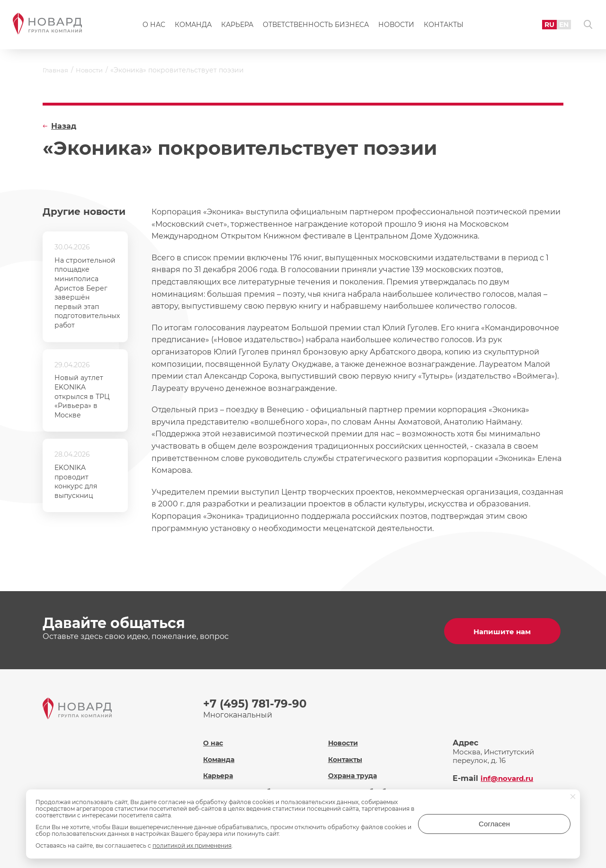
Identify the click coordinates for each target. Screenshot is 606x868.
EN (559, 26)
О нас (154, 27)
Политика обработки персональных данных (372, 791)
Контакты (444, 27)
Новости (396, 27)
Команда (193, 27)
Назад (64, 126)
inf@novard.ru (509, 773)
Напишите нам (504, 629)
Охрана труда (354, 770)
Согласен (533, 827)
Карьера (237, 27)
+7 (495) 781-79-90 (257, 702)
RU (544, 26)
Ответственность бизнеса (316, 27)
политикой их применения (192, 846)
